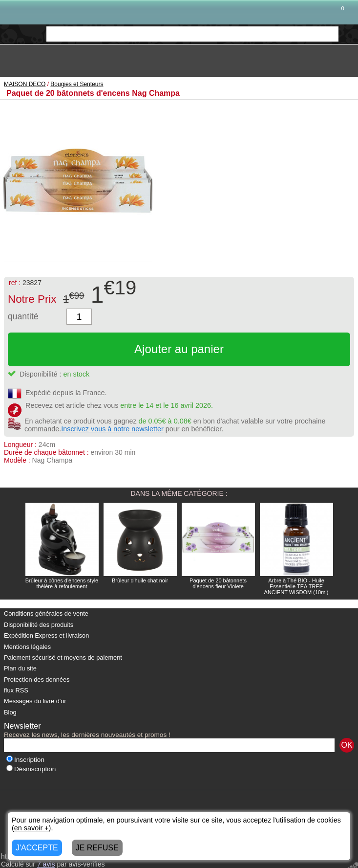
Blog (10, 712)
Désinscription (31, 769)
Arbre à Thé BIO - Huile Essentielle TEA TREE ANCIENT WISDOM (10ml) (296, 586)
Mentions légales (27, 647)
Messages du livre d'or (35, 701)
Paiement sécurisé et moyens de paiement (63, 657)
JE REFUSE (97, 848)
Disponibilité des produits (39, 625)
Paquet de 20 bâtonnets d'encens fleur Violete (218, 583)
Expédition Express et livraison (46, 635)
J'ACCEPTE (37, 848)
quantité (23, 316)
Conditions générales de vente (46, 613)
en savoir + (32, 828)
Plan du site (20, 668)
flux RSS (16, 690)
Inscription (25, 760)
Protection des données (37, 679)
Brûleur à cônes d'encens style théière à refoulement (62, 583)
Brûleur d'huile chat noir (140, 580)
